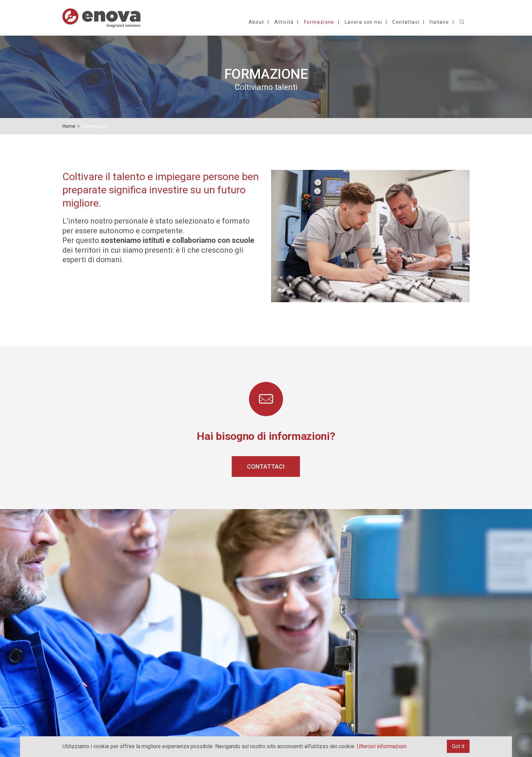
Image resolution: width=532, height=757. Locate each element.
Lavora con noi (364, 22)
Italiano (439, 22)
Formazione (319, 22)
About (256, 22)
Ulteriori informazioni (382, 746)
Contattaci (406, 22)
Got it (458, 746)
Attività (284, 22)
